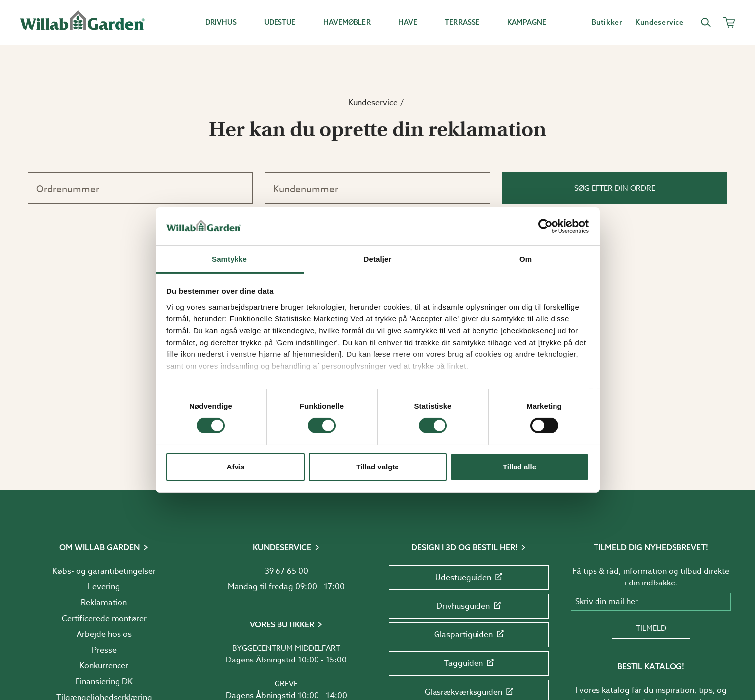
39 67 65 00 (286, 571)
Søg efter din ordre (615, 188)
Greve (286, 684)
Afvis (236, 467)
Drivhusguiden (469, 606)
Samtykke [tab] (229, 259)
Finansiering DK (104, 682)
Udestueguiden (469, 578)
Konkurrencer (104, 666)
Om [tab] (526, 259)
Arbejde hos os (104, 634)
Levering (104, 587)
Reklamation (104, 603)
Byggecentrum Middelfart (286, 648)
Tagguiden (469, 663)
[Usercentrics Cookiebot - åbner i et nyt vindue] (545, 226)
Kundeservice (373, 103)
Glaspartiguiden (469, 635)
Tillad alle (519, 467)
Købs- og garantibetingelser (104, 571)
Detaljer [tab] (378, 259)
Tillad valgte (377, 467)
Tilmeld (651, 628)
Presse (104, 650)
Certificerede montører (104, 619)
